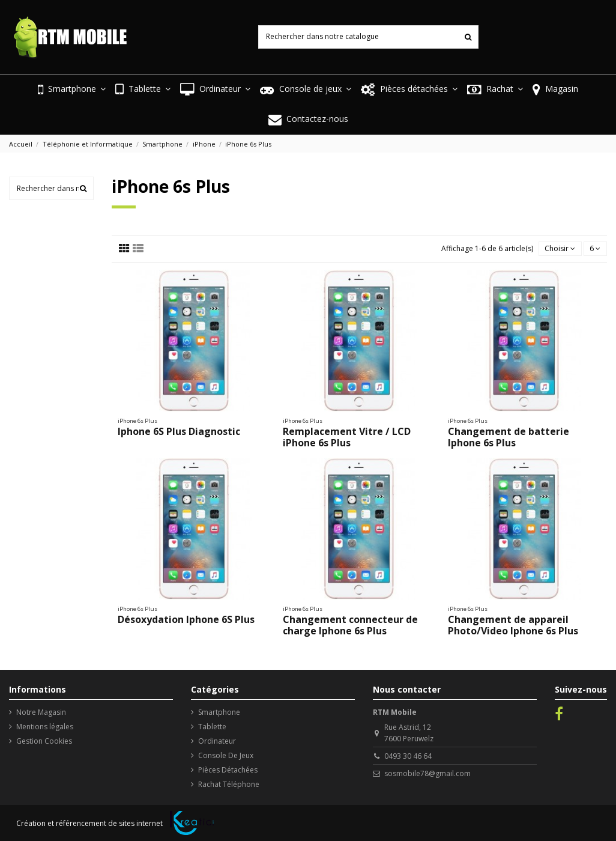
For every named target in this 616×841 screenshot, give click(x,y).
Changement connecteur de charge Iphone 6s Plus (350, 625)
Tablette (212, 727)
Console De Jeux (226, 755)
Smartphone (219, 712)
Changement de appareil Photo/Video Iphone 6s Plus (513, 625)
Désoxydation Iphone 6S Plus (186, 619)
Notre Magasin (41, 712)
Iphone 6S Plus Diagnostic (179, 431)
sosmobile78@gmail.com (427, 773)
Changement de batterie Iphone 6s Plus (509, 437)
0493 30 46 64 (408, 756)
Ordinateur (217, 741)
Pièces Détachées (228, 770)
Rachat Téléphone (229, 784)
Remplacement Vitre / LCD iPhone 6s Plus (347, 437)
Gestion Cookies (44, 741)
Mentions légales (45, 727)
